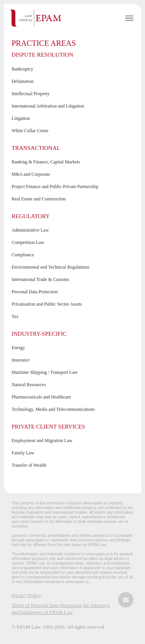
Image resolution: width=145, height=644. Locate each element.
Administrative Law (30, 230)
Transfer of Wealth (29, 465)
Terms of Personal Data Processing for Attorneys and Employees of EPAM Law (61, 609)
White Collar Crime (30, 131)
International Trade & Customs (40, 279)
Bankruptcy (22, 69)
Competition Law (28, 242)
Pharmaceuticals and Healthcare (41, 397)
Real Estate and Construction (39, 199)
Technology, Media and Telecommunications (53, 409)
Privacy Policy (26, 595)
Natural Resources (29, 385)
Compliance (23, 255)
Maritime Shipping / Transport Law (45, 372)
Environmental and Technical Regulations (50, 267)
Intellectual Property (31, 94)
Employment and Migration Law (42, 441)
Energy (18, 348)
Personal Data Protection (35, 292)
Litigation (21, 118)
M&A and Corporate (31, 174)
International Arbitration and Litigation (48, 106)
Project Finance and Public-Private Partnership (55, 187)
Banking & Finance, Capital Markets (46, 162)
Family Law (23, 453)
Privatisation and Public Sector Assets (47, 304)
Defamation (23, 81)
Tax (15, 316)
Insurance (21, 360)
